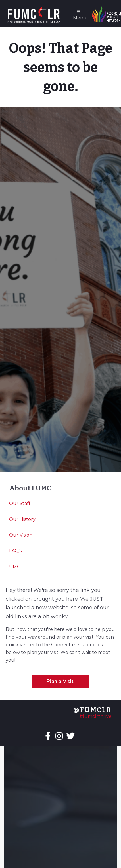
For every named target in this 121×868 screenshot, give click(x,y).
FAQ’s (15, 551)
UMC (15, 567)
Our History (22, 519)
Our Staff (20, 503)
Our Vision (21, 535)
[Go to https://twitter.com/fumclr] (70, 737)
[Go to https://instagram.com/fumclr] (59, 737)
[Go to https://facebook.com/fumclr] (48, 737)
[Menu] (78, 14)
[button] (60, 681)
